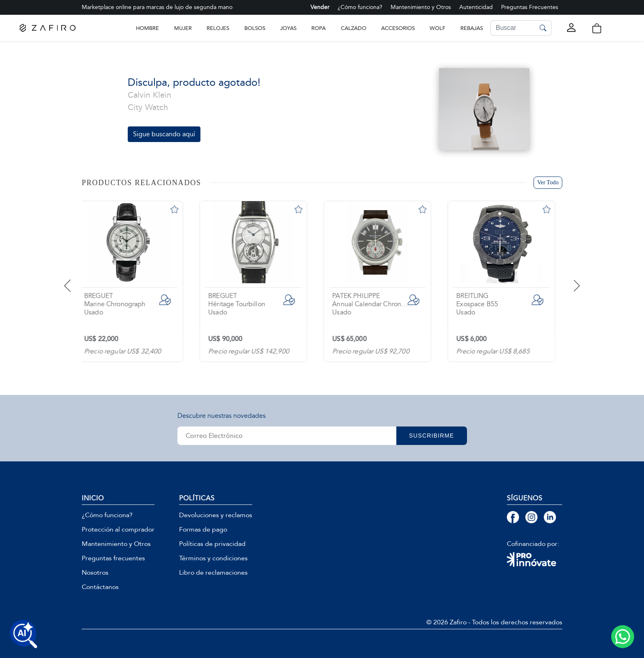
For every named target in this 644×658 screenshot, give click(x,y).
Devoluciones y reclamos (216, 515)
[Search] (513, 28)
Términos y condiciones (213, 558)
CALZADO (354, 28)
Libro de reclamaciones (213, 573)
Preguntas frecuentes (113, 558)
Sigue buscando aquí (164, 134)
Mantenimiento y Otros (421, 7)
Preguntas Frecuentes (530, 7)
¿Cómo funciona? (360, 7)
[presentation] (78, 280)
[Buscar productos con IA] (24, 634)
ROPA (319, 28)
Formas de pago (203, 530)
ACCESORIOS (398, 28)
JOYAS (288, 28)
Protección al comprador (118, 530)
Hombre (147, 28)
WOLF (437, 28)
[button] (597, 28)
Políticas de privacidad (212, 544)
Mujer (183, 28)
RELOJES (218, 28)
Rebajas (472, 28)
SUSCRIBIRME (432, 436)
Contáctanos (100, 587)
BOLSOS (255, 28)
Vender (320, 7)
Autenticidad (476, 7)
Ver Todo (548, 182)
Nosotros (95, 573)
